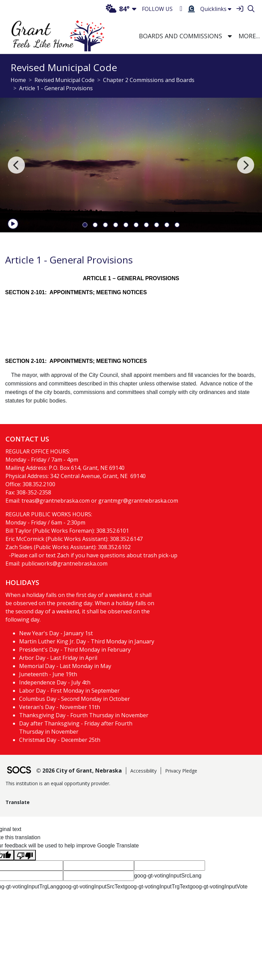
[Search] (251, 9)
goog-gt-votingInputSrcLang (168, 876)
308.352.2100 (39, 484)
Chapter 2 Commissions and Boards (149, 80)
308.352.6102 (114, 547)
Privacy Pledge (181, 771)
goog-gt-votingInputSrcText (92, 887)
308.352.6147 (126, 539)
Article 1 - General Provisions (56, 88)
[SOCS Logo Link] (19, 771)
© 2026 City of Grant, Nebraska (79, 771)
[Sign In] (240, 9)
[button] (230, 36)
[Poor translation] (25, 855)
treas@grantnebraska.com (56, 501)
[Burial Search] (191, 9)
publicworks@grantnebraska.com (64, 563)
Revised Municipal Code (64, 80)
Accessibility (143, 771)
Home (18, 80)
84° (118, 9)
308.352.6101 (113, 531)
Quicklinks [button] (216, 9)
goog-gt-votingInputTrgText (157, 887)
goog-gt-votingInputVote (219, 887)
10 (177, 225)
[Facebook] (181, 9)
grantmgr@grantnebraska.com (138, 501)
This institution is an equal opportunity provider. (58, 783)
